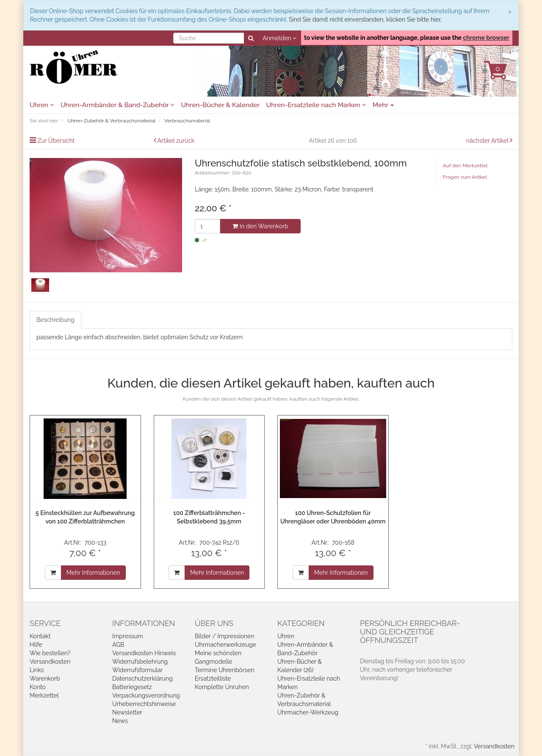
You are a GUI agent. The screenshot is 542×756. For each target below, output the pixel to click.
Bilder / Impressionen (225, 636)
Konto (38, 687)
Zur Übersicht (56, 141)
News (120, 721)
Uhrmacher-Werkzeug (308, 712)
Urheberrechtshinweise (144, 704)
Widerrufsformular (137, 670)
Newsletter (127, 712)
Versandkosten (50, 662)
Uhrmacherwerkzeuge (225, 645)
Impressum (128, 636)
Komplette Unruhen (222, 687)
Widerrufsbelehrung (140, 662)
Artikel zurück (176, 141)
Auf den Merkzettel (465, 166)
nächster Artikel (488, 141)
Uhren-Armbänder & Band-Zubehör (118, 105)
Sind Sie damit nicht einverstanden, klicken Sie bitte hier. (365, 19)
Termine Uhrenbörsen (225, 670)
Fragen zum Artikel (465, 177)
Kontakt (40, 636)
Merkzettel (44, 695)
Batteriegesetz (132, 687)
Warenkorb (45, 678)
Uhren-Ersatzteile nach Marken (316, 105)
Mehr (383, 105)
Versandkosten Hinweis (144, 653)
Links (37, 670)
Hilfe (36, 645)
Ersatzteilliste (213, 678)
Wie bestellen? (50, 653)
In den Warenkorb (260, 226)
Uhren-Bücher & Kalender (220, 105)
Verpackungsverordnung (146, 695)
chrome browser (486, 38)
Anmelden (279, 38)
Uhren (42, 105)
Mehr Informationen (93, 573)
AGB (118, 645)
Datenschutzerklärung (142, 678)
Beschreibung (55, 320)
